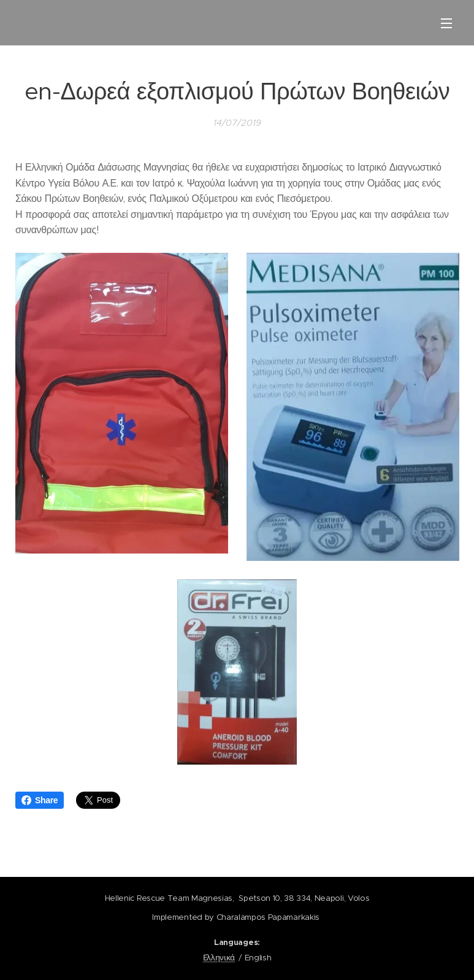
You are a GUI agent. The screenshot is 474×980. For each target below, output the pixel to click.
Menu (446, 23)
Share (40, 800)
